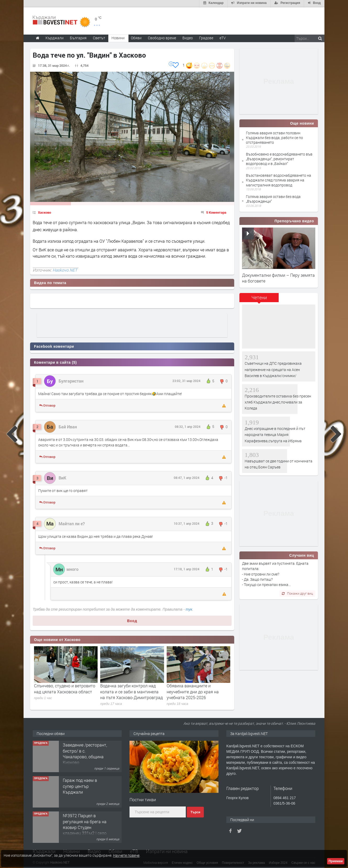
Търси (195, 811)
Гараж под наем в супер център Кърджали (80, 785)
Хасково (44, 211)
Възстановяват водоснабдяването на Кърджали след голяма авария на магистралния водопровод (279, 179)
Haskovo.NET (65, 269)
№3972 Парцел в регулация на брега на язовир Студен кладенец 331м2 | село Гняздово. (85, 826)
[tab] (259, 299)
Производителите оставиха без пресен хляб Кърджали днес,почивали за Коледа (278, 401)
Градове (206, 37)
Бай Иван (68, 426)
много (72, 568)
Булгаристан (71, 380)
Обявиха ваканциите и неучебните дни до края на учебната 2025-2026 (193, 691)
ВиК (62, 477)
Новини (118, 37)
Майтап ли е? (72, 523)
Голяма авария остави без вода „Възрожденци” (273, 198)
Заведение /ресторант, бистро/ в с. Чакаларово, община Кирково (85, 753)
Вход (132, 620)
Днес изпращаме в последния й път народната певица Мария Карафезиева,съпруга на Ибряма (275, 434)
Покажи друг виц (297, 593)
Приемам (336, 861)
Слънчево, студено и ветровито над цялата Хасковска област (65, 688)
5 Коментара (216, 211)
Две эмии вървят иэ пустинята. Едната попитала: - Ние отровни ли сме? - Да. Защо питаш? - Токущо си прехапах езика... (275, 573)
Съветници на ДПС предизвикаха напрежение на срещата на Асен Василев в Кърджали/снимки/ (273, 369)
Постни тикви (143, 798)
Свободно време (162, 37)
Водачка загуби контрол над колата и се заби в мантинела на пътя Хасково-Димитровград (131, 691)
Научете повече (126, 855)
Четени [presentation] (259, 297)
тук (189, 608)
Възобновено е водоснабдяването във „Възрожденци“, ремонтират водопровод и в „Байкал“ (279, 158)
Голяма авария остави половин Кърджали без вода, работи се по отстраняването (274, 137)
